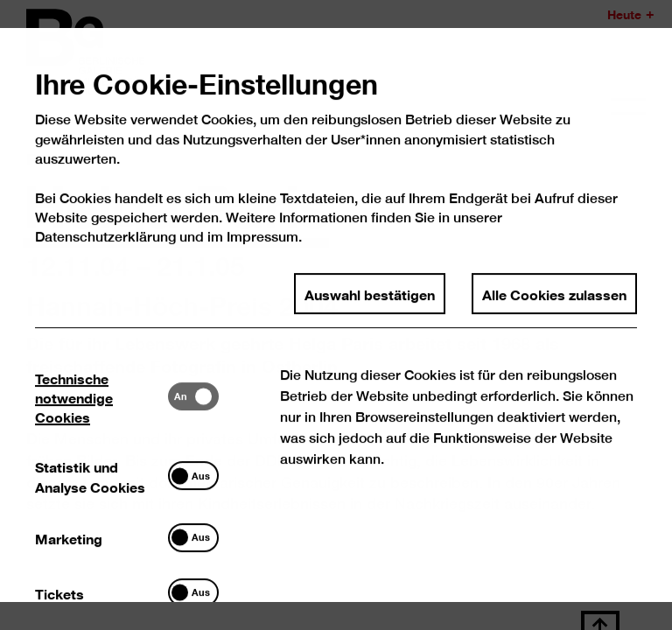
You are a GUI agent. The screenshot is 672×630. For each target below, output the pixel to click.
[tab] (102, 410)
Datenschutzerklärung (106, 251)
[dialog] (336, 315)
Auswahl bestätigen (370, 307)
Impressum (262, 251)
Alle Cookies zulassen (554, 307)
